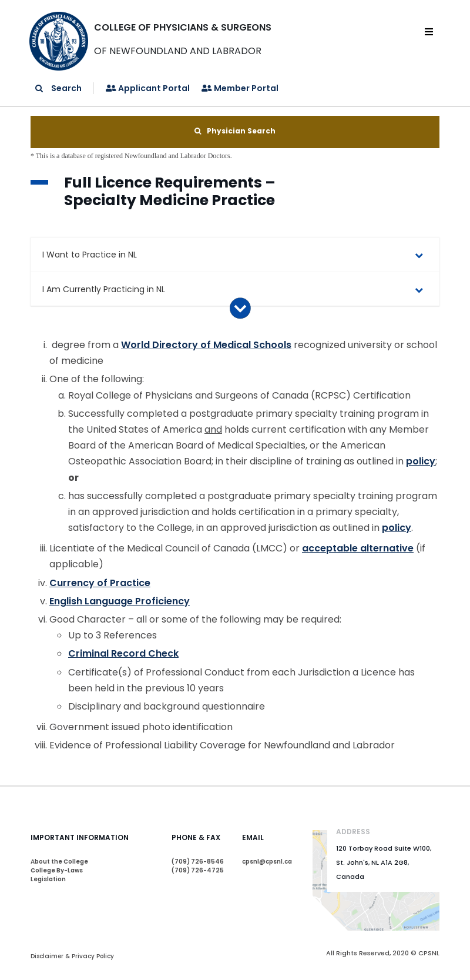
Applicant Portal (148, 88)
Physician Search (235, 131)
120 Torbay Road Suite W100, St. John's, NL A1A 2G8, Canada (384, 862)
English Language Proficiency (120, 601)
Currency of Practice (100, 583)
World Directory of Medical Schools (206, 345)
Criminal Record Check (123, 653)
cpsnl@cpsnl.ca (267, 862)
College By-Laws (57, 870)
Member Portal (240, 88)
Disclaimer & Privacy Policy (72, 956)
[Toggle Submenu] (419, 255)
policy (421, 461)
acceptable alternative (358, 548)
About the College (59, 862)
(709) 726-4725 (198, 870)
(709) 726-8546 (198, 862)
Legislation (48, 879)
